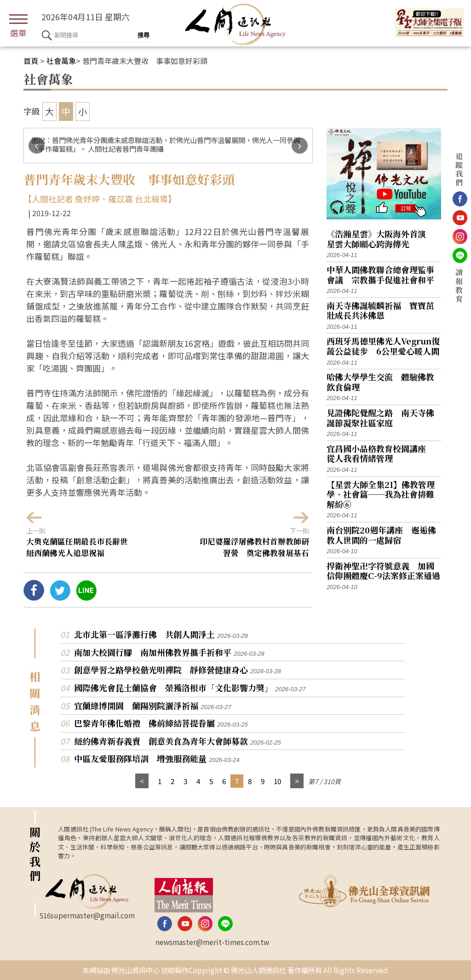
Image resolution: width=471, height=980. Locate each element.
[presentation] (37, 146)
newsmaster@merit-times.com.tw (212, 942)
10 (277, 781)
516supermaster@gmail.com (87, 915)
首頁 (31, 61)
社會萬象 (61, 61)
